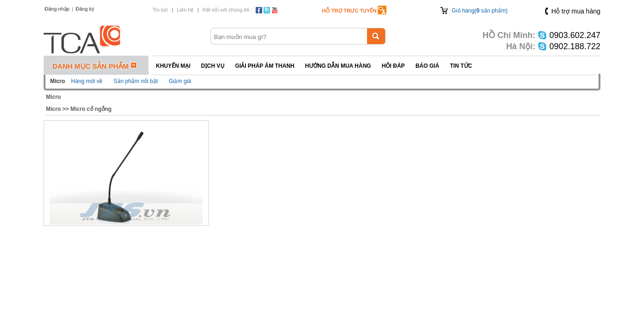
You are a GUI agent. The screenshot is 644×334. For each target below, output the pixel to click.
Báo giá (427, 66)
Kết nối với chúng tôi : (227, 10)
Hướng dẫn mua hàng (338, 66)
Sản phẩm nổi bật (136, 81)
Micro (53, 97)
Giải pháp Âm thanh (265, 66)
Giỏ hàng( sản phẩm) (480, 11)
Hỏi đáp (393, 66)
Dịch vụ (213, 66)
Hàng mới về (87, 81)
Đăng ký (85, 9)
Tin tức (161, 10)
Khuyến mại (173, 66)
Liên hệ (185, 10)
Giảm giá (180, 81)
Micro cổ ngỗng (91, 109)
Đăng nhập (57, 9)
